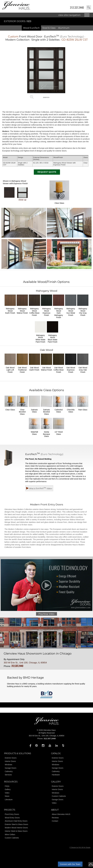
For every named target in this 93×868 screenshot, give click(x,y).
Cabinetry (9, 771)
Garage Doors (10, 768)
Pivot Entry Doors (12, 814)
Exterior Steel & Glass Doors (16, 824)
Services (8, 775)
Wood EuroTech (31, 28)
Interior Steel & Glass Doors (16, 831)
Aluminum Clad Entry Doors (16, 821)
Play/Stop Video (46, 614)
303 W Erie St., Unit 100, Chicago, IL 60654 (25, 663)
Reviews (55, 818)
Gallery (8, 789)
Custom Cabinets (59, 796)
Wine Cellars (10, 834)
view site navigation (69, 15)
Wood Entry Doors (12, 818)
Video (7, 793)
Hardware (56, 775)
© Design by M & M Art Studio (80, 847)
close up (22, 194)
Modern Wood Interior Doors (16, 828)
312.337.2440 (77, 8)
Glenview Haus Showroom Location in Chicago (38, 654)
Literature (9, 800)
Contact (55, 821)
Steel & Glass (49, 28)
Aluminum (64, 28)
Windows (8, 765)
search (89, 7)
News (7, 796)
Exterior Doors (15, 21)
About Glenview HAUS (61, 814)
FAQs (7, 786)
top (91, 864)
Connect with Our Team (70, 864)
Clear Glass (59, 192)
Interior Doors (10, 761)
